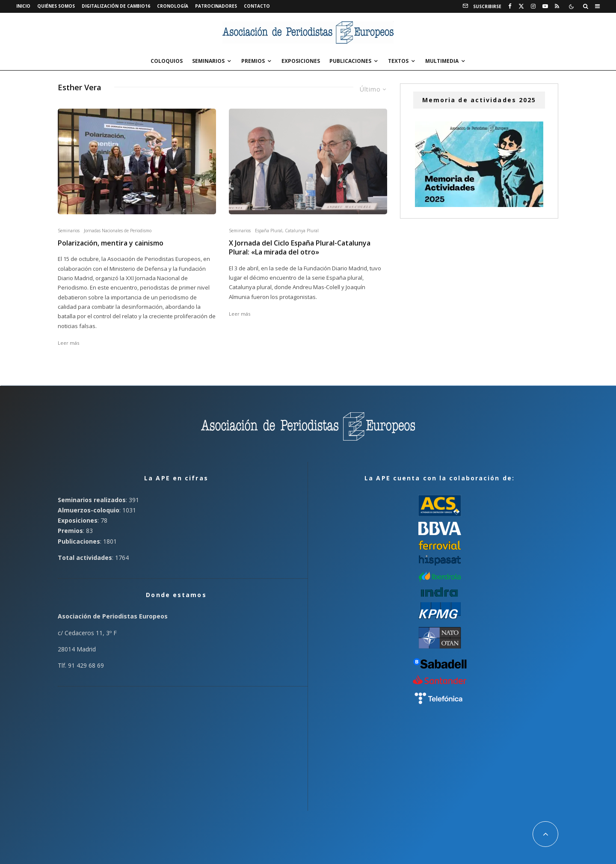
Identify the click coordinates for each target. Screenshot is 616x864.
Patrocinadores (216, 6)
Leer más (68, 343)
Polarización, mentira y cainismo (111, 243)
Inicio (23, 6)
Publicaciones (350, 61)
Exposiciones (301, 61)
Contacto (257, 6)
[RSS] (557, 6)
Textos (398, 61)
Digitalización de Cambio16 (116, 6)
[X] (521, 6)
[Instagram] (533, 6)
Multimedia (442, 61)
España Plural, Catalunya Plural (287, 231)
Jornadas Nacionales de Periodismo (118, 231)
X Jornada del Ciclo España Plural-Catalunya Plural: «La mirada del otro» (300, 248)
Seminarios (208, 61)
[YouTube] (545, 6)
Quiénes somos (56, 6)
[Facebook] (510, 6)
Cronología (173, 6)
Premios (253, 61)
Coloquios (167, 61)
